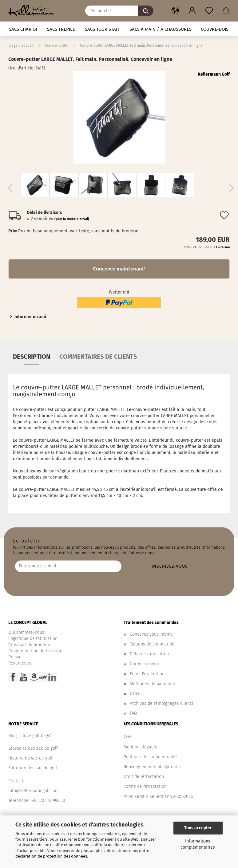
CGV (127, 737)
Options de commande (152, 644)
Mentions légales (140, 747)
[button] (175, 11)
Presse (15, 657)
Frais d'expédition (147, 674)
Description (32, 357)
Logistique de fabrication (33, 639)
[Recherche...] (146, 11)
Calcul (136, 694)
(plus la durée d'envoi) (72, 219)
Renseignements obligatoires (152, 767)
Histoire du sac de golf (30, 758)
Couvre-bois (215, 29)
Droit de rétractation (144, 777)
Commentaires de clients (98, 357)
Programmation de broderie (35, 651)
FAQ (133, 713)
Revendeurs (20, 663)
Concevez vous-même (151, 634)
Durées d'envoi (144, 664)
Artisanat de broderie (29, 645)
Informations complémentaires (198, 844)
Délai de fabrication (149, 654)
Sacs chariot (23, 29)
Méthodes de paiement (153, 684)
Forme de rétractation (145, 786)
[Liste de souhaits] (209, 11)
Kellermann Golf (214, 74)
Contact (16, 781)
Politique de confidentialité (150, 757)
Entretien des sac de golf (33, 768)
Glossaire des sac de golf (33, 748)
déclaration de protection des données (51, 856)
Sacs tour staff (103, 29)
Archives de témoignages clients (162, 703)
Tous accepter (198, 828)
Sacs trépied (61, 29)
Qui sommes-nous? (27, 632)
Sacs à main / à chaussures (161, 29)
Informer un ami (30, 317)
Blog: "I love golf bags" (30, 736)
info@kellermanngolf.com (34, 791)
